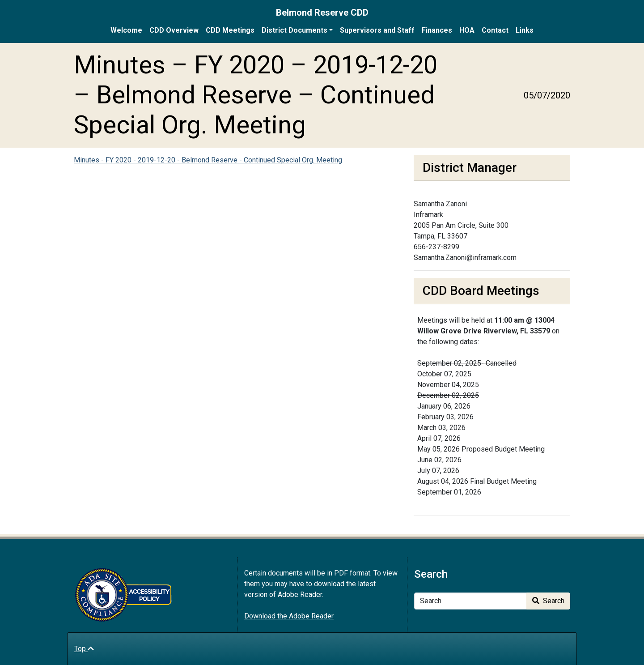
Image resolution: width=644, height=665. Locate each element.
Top (84, 649)
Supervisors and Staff (377, 30)
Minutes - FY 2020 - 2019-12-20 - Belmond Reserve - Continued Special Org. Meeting (208, 160)
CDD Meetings (230, 30)
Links (525, 30)
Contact (495, 30)
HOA (467, 30)
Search (548, 601)
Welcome (126, 30)
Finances (437, 30)
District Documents (294, 30)
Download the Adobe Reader (289, 616)
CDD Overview (174, 30)
